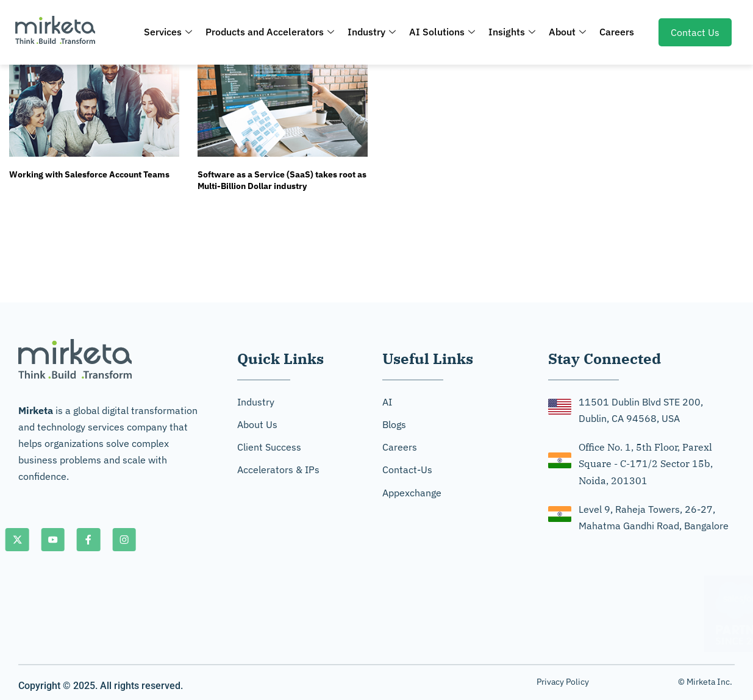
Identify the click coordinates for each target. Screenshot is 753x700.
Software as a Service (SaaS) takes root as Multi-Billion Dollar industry (282, 180)
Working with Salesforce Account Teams (89, 174)
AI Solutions (442, 32)
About (567, 32)
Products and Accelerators (270, 32)
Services (168, 32)
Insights (512, 32)
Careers (617, 32)
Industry (372, 32)
